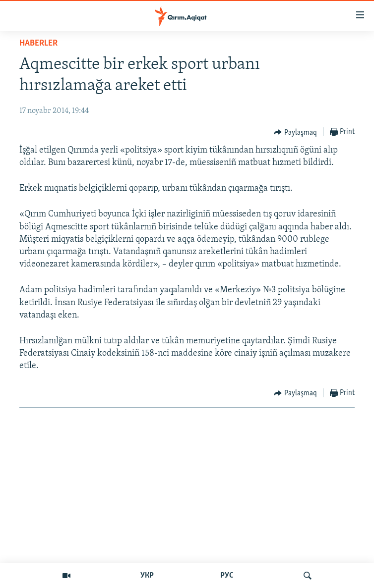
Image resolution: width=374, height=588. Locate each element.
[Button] (295, 132)
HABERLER (38, 43)
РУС (227, 576)
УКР (147, 576)
